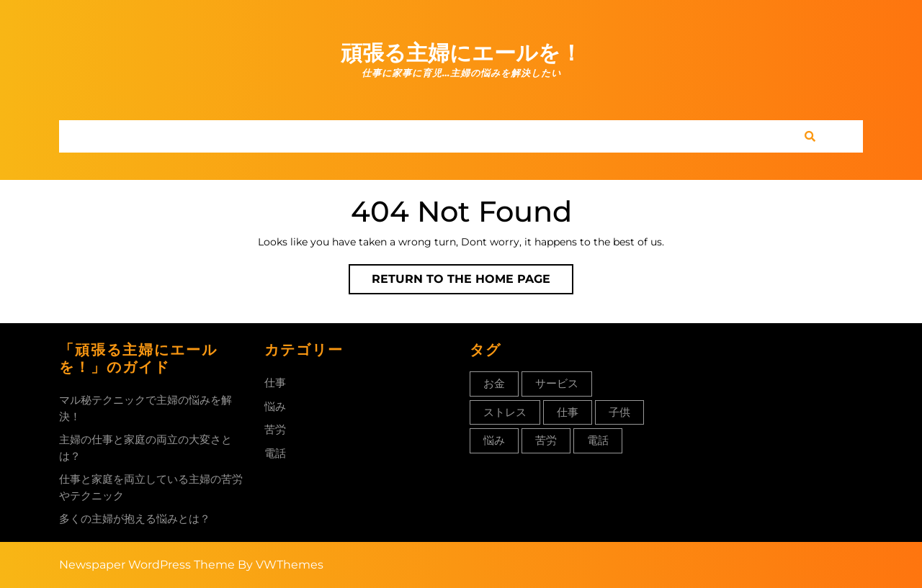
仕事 (275, 383)
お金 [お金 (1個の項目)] (494, 383)
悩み (275, 406)
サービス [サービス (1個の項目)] (557, 383)
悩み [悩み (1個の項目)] (494, 440)
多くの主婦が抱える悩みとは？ (135, 519)
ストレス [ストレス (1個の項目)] (505, 412)
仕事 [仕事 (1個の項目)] (568, 412)
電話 (275, 453)
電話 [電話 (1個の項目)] (598, 440)
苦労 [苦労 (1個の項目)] (546, 440)
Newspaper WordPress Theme (147, 565)
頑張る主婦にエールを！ (461, 53)
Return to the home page (473, 282)
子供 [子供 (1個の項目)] (619, 412)
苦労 (275, 429)
